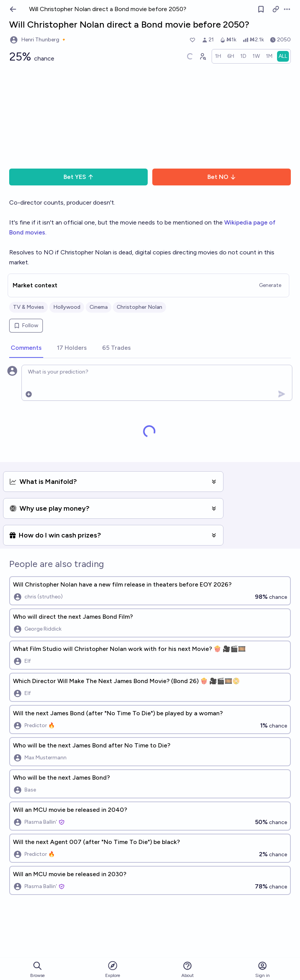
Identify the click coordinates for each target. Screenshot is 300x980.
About (187, 969)
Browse (37, 969)
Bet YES (79, 177)
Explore (113, 969)
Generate (270, 285)
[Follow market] (261, 9)
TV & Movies (29, 307)
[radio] (218, 56)
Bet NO (222, 177)
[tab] (26, 348)
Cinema (99, 307)
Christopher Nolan (139, 307)
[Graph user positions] (202, 56)
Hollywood (67, 307)
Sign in (262, 969)
